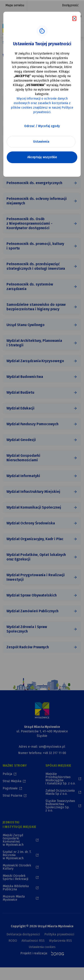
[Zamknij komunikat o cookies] (74, 18)
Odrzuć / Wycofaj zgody (42, 126)
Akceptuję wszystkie (42, 157)
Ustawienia (41, 142)
